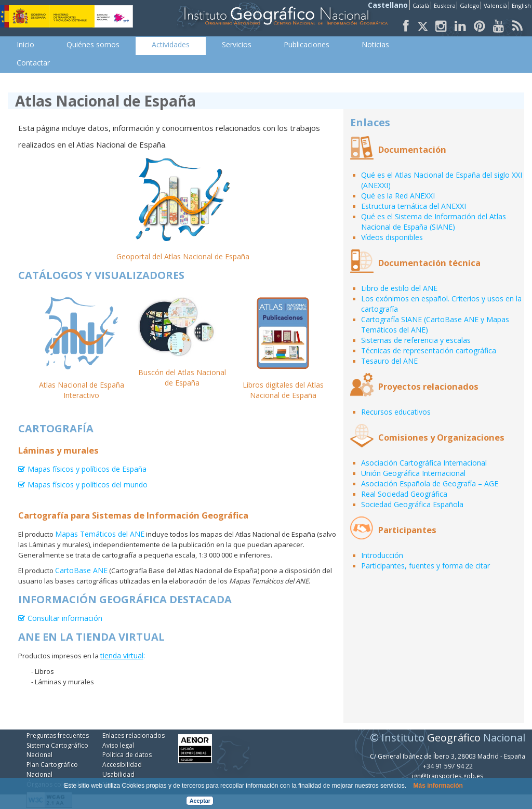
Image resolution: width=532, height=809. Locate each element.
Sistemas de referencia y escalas (416, 340)
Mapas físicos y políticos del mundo (88, 485)
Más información (438, 786)
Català (421, 5)
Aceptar (200, 801)
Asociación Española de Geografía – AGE (430, 483)
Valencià (495, 5)
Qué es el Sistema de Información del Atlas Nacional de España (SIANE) (434, 222)
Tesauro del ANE (389, 361)
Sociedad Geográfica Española (412, 504)
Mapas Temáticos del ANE (100, 534)
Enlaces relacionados (134, 735)
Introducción (382, 555)
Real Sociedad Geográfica (404, 494)
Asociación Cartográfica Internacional (424, 463)
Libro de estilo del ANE (399, 288)
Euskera (445, 5)
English (521, 5)
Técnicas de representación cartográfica (429, 350)
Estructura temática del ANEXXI (414, 206)
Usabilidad (118, 774)
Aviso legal (118, 745)
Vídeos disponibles (392, 237)
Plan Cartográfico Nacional (52, 770)
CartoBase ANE (81, 570)
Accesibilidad (122, 765)
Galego (470, 5)
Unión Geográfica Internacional (413, 473)
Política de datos (127, 755)
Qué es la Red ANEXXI (398, 196)
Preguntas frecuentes (58, 735)
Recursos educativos (396, 412)
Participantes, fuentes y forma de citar (425, 566)
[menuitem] (25, 45)
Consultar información (65, 618)
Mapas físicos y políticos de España (87, 469)
